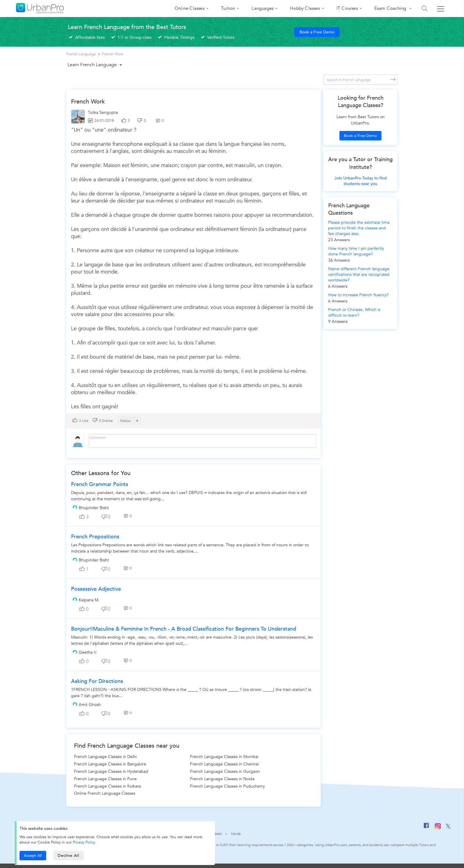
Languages (262, 8)
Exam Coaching (391, 8)
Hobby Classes (305, 8)
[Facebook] (426, 828)
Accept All (33, 856)
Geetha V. (88, 652)
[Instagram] (438, 828)
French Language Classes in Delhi (105, 757)
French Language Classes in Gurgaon (225, 771)
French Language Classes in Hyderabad (111, 771)
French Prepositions (95, 537)
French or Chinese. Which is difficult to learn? (354, 312)
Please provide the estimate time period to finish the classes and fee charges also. (359, 228)
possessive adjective (96, 589)
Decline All (69, 856)
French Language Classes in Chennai (224, 764)
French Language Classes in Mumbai (224, 757)
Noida (236, 834)
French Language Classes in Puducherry (227, 786)
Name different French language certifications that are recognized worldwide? (359, 275)
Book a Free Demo (317, 32)
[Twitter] (448, 827)
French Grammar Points (100, 484)
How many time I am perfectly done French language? (356, 251)
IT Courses (347, 8)
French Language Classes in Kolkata (107, 786)
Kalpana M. (89, 600)
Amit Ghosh (90, 705)
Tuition (228, 8)
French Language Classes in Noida (222, 779)
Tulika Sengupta (103, 112)
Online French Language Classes (105, 793)
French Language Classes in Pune (105, 779)
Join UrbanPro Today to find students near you (361, 181)
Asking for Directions (97, 681)
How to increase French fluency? (359, 295)
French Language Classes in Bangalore (110, 764)
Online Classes (190, 8)
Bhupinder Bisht (94, 508)
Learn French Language (92, 65)
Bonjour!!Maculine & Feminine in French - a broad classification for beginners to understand (184, 629)
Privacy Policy (84, 842)
